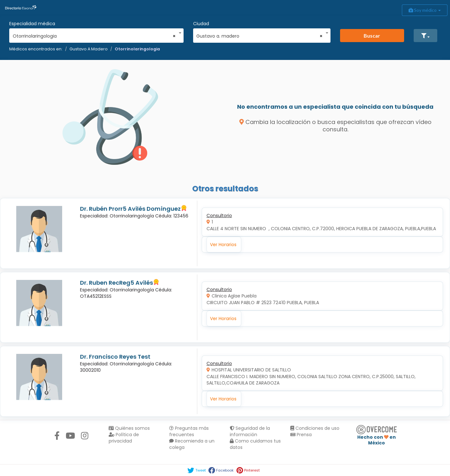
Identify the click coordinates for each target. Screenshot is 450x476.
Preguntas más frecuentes (189, 431)
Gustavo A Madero (89, 49)
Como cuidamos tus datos (255, 444)
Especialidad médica (32, 24)
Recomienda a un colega (192, 444)
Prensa (301, 435)
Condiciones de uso (315, 428)
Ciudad (201, 24)
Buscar (372, 36)
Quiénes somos (129, 428)
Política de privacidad (124, 438)
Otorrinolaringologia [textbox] (94, 36)
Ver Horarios (223, 245)
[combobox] (94, 34)
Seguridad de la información (250, 431)
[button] (425, 36)
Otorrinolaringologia (137, 49)
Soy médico (425, 10)
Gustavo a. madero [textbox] (259, 36)
